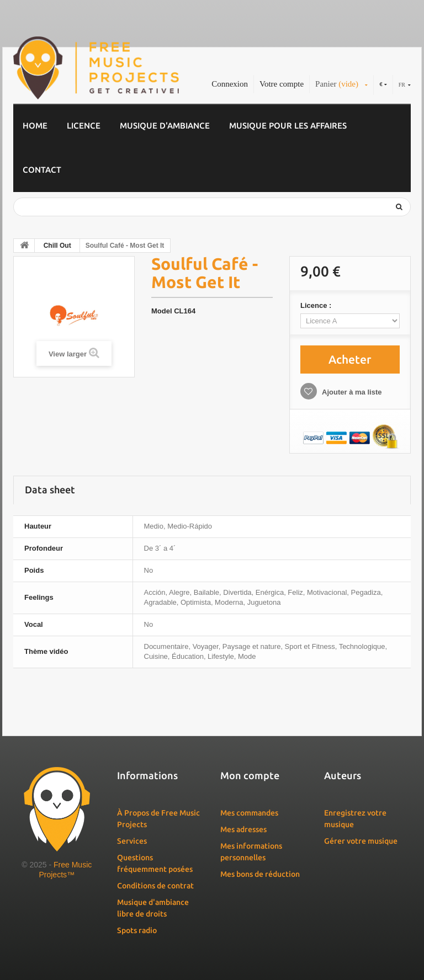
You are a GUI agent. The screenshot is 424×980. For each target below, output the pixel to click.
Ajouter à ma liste (351, 392)
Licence (84, 126)
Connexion (230, 84)
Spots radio (137, 930)
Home (35, 126)
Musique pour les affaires (288, 126)
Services (132, 841)
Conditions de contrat (155, 886)
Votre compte (282, 84)
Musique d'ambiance (165, 126)
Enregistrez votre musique (355, 819)
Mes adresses (243, 829)
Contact (42, 170)
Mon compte (250, 775)
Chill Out (57, 246)
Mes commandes (249, 813)
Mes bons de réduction (260, 874)
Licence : (317, 305)
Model (162, 311)
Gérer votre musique (361, 841)
